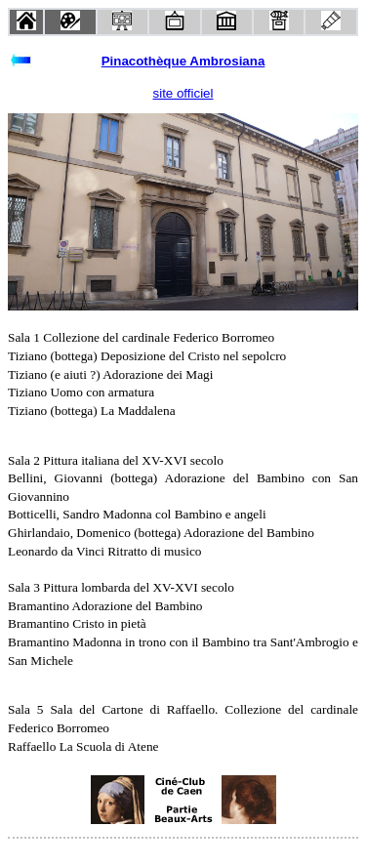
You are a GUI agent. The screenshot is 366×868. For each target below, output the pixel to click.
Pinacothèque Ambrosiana (183, 61)
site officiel (183, 93)
